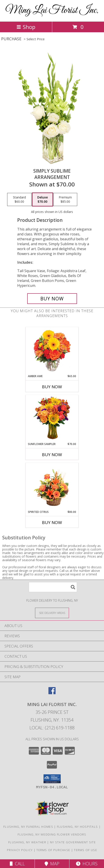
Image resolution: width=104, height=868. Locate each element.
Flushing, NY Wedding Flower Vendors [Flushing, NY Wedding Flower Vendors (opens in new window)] (52, 834)
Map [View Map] (52, 864)
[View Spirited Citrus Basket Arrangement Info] (52, 486)
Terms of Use (85, 850)
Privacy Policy (20, 850)
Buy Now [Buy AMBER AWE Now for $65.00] (52, 387)
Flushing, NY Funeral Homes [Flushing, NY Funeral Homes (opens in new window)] (28, 827)
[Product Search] (53, 587)
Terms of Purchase (53, 850)
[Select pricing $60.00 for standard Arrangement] (19, 200)
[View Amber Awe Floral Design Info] (52, 351)
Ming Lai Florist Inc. (52, 10)
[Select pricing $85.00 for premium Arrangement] (65, 200)
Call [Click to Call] (17, 864)
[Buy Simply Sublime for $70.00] (52, 299)
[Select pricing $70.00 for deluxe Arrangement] (43, 200)
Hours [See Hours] (87, 864)
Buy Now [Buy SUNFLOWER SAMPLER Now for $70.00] (52, 455)
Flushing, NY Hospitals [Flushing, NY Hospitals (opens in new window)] (77, 827)
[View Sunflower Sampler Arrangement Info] (52, 419)
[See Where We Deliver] (52, 613)
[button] (52, 779)
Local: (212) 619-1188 (52, 728)
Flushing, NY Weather (27, 842)
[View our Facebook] (52, 693)
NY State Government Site (73, 842)
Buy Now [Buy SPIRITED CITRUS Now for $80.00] (52, 522)
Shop (26, 27)
